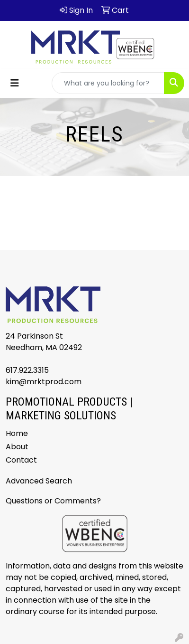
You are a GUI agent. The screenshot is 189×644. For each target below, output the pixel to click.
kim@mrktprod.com (44, 382)
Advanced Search (39, 481)
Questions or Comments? (53, 501)
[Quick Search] (108, 83)
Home (17, 433)
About (17, 447)
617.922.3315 (27, 370)
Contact (21, 460)
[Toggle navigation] (15, 83)
